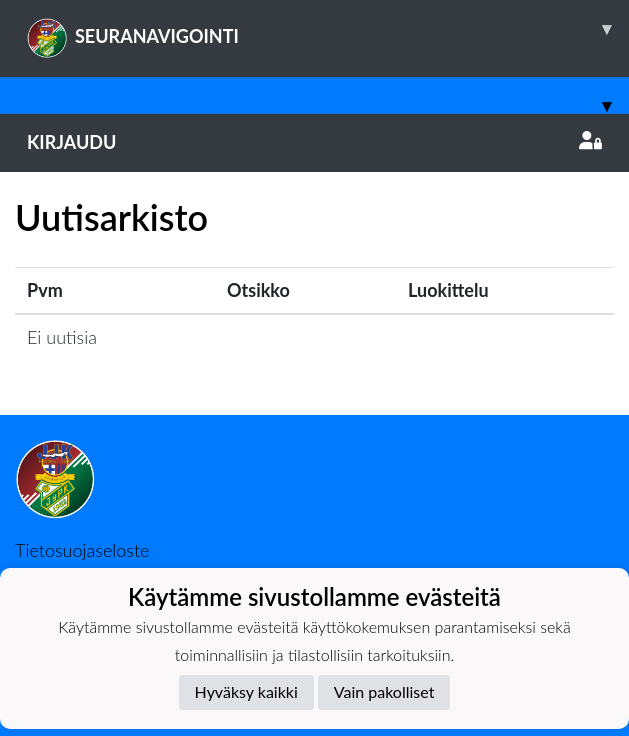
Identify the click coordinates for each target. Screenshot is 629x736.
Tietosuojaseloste (82, 550)
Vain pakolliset (384, 691)
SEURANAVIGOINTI (328, 29)
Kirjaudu (314, 142)
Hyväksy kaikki (246, 691)
